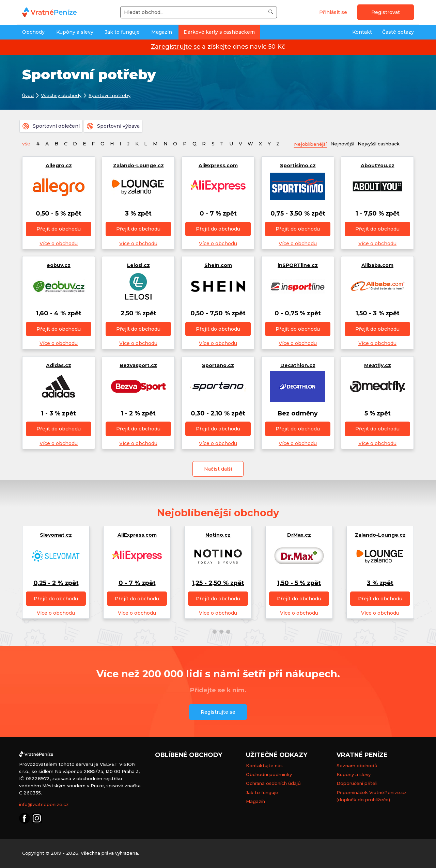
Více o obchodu (59, 243)
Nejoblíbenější (312, 144)
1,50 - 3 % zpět (378, 313)
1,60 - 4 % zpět (59, 313)
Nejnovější (346, 144)
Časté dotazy (398, 32)
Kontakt (362, 32)
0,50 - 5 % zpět (59, 213)
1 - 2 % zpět (138, 413)
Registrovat (386, 12)
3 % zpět (138, 213)
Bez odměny (298, 413)
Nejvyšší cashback (385, 144)
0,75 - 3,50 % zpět (298, 213)
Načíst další (218, 469)
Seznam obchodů (357, 766)
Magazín (162, 32)
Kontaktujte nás (264, 766)
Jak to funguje (122, 32)
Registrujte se (218, 712)
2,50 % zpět (138, 313)
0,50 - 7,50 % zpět (218, 313)
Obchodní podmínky (269, 775)
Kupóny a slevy (75, 32)
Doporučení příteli (357, 784)
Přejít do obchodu (59, 229)
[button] (208, 632)
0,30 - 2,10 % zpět (218, 413)
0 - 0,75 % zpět (298, 313)
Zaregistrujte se (176, 46)
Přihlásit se (333, 12)
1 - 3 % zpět (59, 413)
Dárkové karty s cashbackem (219, 32)
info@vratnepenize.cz (44, 805)
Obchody (33, 32)
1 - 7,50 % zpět (378, 213)
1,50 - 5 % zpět (299, 583)
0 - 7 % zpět (218, 213)
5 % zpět (378, 413)
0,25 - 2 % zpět (56, 583)
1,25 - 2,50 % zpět (218, 583)
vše (26, 144)
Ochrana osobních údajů (273, 784)
